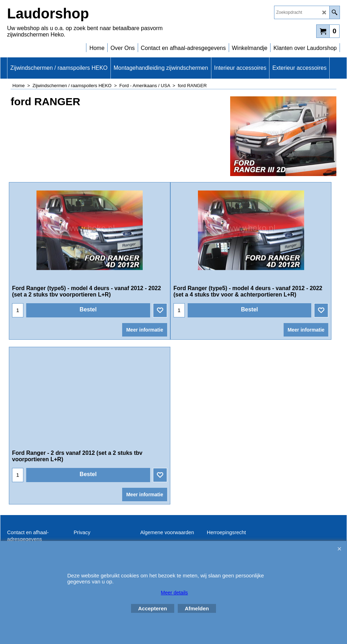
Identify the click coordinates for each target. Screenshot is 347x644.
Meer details (174, 593)
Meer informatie (144, 330)
